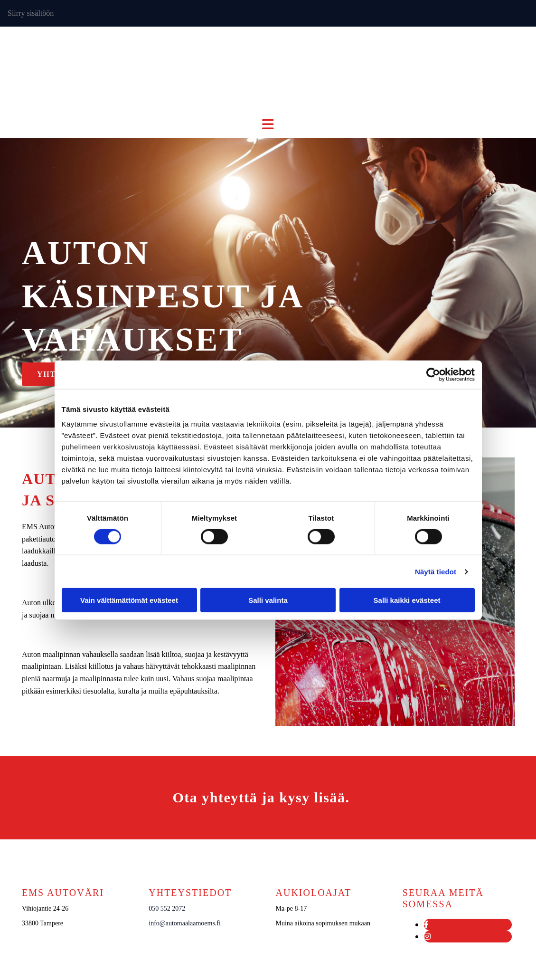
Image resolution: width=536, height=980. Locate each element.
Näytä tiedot (436, 571)
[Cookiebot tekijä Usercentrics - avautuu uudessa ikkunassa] (433, 374)
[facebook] (426, 925)
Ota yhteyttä (215, 797)
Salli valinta (268, 600)
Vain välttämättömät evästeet (129, 600)
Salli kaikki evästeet (407, 600)
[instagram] (427, 937)
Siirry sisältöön (31, 13)
